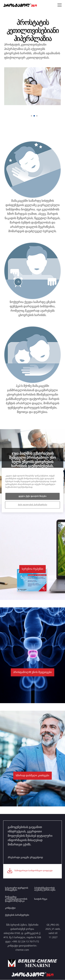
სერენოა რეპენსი (32, 569)
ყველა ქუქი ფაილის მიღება (33, 496)
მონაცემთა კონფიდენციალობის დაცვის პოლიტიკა (16, 899)
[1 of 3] (31, 116)
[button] (32, 552)
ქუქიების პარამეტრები (17, 915)
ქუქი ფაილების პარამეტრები (32, 505)
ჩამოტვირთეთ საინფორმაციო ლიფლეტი (34, 871)
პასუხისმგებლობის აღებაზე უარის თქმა (45, 889)
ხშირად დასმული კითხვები (32, 776)
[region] (33, 490)
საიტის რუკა (41, 899)
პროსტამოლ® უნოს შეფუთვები (32, 672)
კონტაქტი (10, 908)
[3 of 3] (37, 116)
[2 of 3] (34, 116)
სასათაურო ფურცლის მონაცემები (17, 889)
